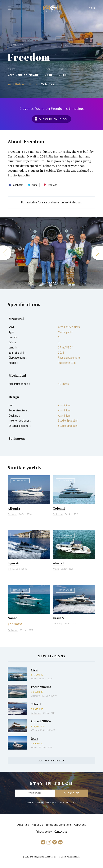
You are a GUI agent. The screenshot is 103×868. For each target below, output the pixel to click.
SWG (34, 670)
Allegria (14, 508)
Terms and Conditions (59, 825)
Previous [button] (6, 253)
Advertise (23, 825)
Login (91, 9)
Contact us (61, 832)
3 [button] (51, 282)
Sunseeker (13, 514)
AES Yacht (35, 730)
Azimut (34, 679)
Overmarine (36, 696)
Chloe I (36, 704)
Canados (57, 624)
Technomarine (41, 687)
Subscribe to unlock (53, 119)
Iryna (34, 738)
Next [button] (97, 253)
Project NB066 (41, 721)
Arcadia (56, 569)
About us (37, 825)
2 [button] (50, 282)
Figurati (13, 563)
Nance (12, 618)
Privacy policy (44, 832)
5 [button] (55, 282)
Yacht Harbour (53, 9)
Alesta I (59, 563)
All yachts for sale (51, 761)
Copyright (80, 825)
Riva (10, 569)
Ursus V (59, 618)
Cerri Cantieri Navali (23, 75)
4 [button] (53, 282)
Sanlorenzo (58, 514)
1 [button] (48, 282)
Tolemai (59, 508)
